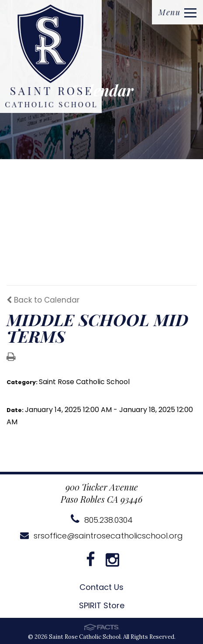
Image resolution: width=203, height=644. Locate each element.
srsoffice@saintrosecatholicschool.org (101, 536)
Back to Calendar (43, 300)
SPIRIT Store (102, 605)
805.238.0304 (102, 520)
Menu (177, 12)
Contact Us (101, 587)
